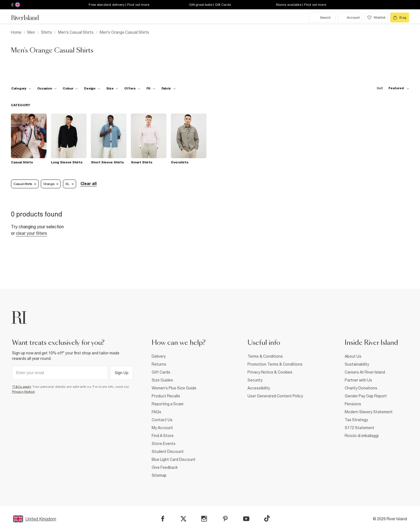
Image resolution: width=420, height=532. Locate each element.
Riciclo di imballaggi (362, 436)
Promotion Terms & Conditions (275, 364)
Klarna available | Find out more (301, 5)
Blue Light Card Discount (174, 459)
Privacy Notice (23, 392)
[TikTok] (267, 518)
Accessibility (259, 388)
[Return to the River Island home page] (29, 18)
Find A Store (163, 436)
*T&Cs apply (21, 387)
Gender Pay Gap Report (366, 396)
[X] (183, 519)
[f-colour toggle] (70, 88)
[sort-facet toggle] (392, 88)
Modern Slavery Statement (369, 412)
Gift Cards (161, 372)
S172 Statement (359, 428)
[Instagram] (204, 519)
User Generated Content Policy (275, 396)
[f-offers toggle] (132, 88)
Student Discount (168, 452)
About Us (353, 356)
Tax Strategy (356, 420)
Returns (159, 364)
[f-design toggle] (92, 88)
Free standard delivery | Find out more (119, 5)
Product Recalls (166, 396)
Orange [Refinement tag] (51, 184)
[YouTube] (246, 519)
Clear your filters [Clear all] (31, 233)
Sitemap (159, 475)
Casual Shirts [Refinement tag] (25, 184)
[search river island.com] (322, 18)
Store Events (164, 444)
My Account (162, 428)
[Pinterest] (225, 519)
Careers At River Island (365, 372)
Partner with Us (358, 380)
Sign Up (122, 373)
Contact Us (162, 420)
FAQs (156, 412)
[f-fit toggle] (151, 88)
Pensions (353, 404)
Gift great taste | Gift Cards (210, 5)
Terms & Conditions (265, 356)
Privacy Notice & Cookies (270, 372)
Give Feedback (165, 467)
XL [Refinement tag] (69, 184)
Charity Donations (361, 388)
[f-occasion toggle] (47, 88)
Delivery (159, 356)
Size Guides (162, 380)
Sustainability (357, 364)
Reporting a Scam (168, 404)
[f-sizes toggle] (112, 88)
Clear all (89, 184)
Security (255, 380)
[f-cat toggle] (21, 88)
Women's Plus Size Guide (174, 388)
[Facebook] (163, 519)
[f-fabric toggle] (169, 88)
